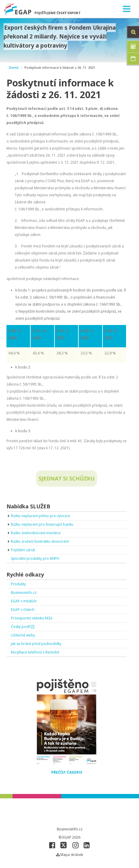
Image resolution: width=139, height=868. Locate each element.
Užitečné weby (23, 635)
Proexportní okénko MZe (32, 618)
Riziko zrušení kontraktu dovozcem (40, 541)
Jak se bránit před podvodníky (36, 644)
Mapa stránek (69, 855)
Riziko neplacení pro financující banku (42, 524)
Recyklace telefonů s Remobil (35, 652)
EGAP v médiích (24, 601)
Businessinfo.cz (24, 593)
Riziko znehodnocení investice (36, 533)
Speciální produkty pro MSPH (35, 558)
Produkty (18, 584)
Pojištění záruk (23, 550)
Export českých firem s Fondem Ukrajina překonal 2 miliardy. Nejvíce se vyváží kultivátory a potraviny (60, 37)
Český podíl (23, 627)
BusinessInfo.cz (70, 829)
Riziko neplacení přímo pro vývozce (40, 516)
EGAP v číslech (23, 610)
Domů (14, 67)
